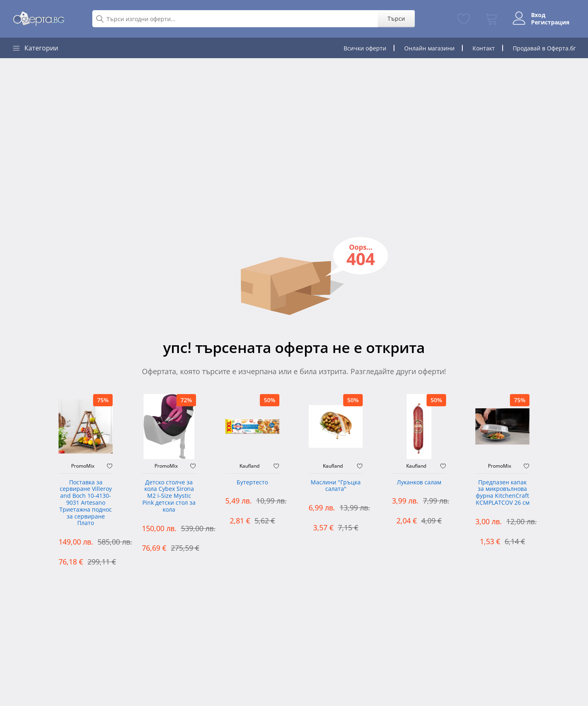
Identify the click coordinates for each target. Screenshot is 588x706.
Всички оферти (365, 48)
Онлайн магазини (429, 48)
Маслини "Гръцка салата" (336, 486)
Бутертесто (252, 483)
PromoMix (83, 466)
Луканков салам (419, 483)
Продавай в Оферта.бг (544, 48)
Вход (538, 15)
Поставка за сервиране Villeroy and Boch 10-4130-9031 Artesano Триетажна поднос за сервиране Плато (86, 503)
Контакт (484, 48)
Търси (396, 19)
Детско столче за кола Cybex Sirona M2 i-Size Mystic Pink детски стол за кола (169, 496)
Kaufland (249, 466)
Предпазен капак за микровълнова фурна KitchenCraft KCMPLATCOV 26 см (503, 493)
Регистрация (550, 22)
